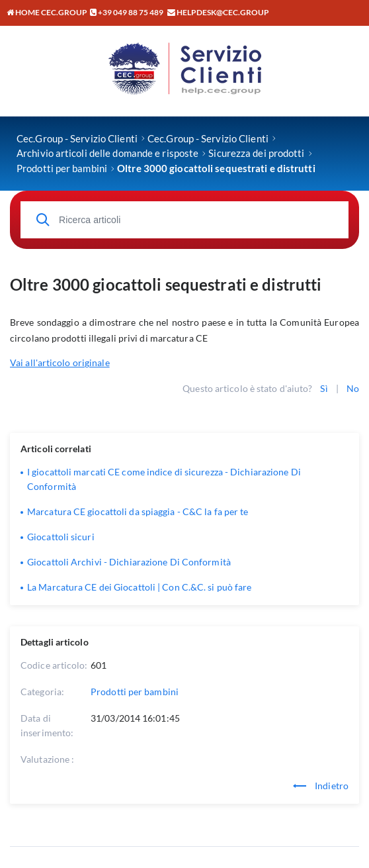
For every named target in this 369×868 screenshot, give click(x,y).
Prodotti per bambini (135, 692)
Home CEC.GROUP (47, 12)
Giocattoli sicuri (61, 537)
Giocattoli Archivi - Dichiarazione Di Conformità (129, 562)
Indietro (321, 786)
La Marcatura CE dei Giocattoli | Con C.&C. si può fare (139, 587)
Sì (324, 388)
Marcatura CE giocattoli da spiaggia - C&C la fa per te (138, 511)
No (353, 388)
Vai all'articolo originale (60, 362)
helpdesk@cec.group (223, 12)
